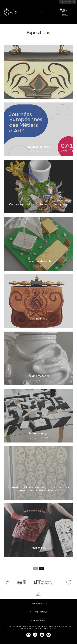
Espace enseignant (68, 2)
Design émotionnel (38, 376)
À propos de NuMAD (38, 612)
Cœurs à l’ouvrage (38, 147)
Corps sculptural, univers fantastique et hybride (38, 204)
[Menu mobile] (38, 12)
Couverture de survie (38, 261)
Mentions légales (38, 620)
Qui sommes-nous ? (38, 604)
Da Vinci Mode (39, 319)
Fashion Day (38, 548)
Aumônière (38, 90)
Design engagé (39, 433)
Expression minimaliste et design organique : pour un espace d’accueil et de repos (38, 489)
